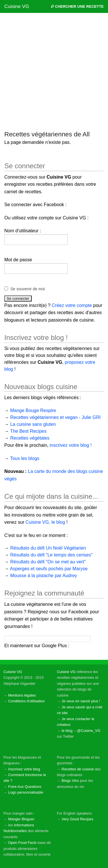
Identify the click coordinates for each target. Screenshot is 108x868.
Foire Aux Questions (25, 787)
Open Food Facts (22, 843)
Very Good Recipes (77, 819)
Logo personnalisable (26, 792)
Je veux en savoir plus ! (81, 701)
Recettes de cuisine (78, 769)
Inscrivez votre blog (24, 769)
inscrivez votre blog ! (71, 445)
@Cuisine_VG (89, 731)
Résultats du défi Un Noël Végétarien (48, 548)
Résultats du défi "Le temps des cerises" (51, 555)
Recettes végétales (30, 438)
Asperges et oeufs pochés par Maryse (49, 569)
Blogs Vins (70, 781)
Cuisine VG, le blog (45, 522)
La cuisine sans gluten (33, 424)
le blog (67, 731)
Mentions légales (22, 695)
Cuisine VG (17, 6)
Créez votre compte (72, 305)
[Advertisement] (54, 71)
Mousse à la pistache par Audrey (43, 576)
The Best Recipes (28, 431)
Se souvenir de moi (28, 289)
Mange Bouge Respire (33, 410)
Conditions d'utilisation (26, 701)
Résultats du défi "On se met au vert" (48, 562)
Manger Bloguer (21, 819)
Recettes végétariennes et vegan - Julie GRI (55, 417)
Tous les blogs (25, 458)
